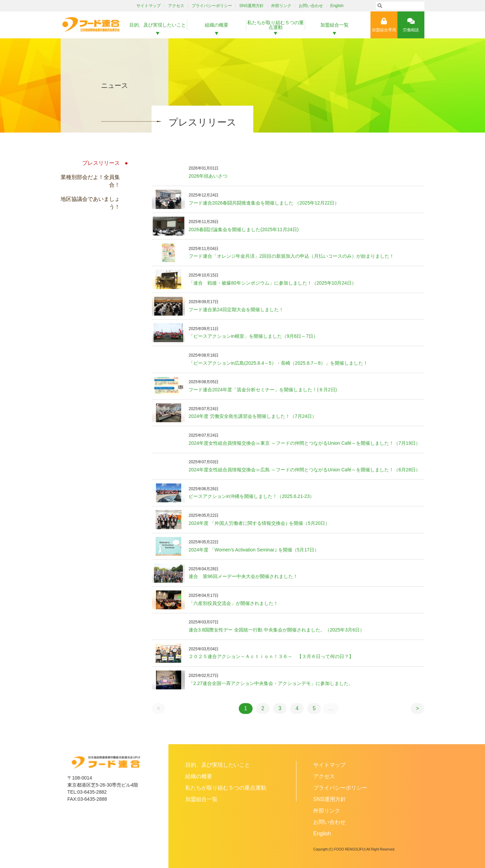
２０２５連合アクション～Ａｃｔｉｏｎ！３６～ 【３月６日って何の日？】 (271, 656)
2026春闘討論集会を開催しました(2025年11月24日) (244, 229)
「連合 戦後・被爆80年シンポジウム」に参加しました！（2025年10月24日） (272, 283)
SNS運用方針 (252, 6)
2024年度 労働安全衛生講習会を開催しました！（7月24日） (253, 416)
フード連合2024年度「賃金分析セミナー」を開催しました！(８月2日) (263, 390)
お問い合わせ (311, 6)
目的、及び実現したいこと (158, 25)
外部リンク (281, 6)
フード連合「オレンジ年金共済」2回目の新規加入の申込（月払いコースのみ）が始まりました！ (291, 256)
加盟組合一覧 (334, 25)
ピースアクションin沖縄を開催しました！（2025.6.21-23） (251, 496)
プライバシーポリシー (212, 6)
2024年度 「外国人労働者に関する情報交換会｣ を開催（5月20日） (259, 523)
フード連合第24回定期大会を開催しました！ (236, 310)
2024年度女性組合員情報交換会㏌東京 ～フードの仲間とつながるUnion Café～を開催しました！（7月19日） (304, 443)
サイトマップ (149, 6)
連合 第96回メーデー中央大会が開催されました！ (243, 576)
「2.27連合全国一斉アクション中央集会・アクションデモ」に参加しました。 (271, 683)
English (337, 6)
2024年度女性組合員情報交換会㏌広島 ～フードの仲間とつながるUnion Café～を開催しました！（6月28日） (304, 470)
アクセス (176, 6)
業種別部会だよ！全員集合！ (90, 181)
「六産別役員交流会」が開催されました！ (233, 603)
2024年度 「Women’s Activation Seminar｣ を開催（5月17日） (254, 550)
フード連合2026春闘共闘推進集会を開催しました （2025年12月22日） (264, 203)
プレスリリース (101, 163)
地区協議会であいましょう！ (90, 203)
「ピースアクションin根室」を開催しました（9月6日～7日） (253, 336)
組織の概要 (217, 25)
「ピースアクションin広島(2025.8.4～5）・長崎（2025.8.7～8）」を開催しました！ (278, 363)
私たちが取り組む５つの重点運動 (276, 25)
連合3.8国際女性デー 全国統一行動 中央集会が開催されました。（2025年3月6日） (277, 630)
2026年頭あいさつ (208, 176)
